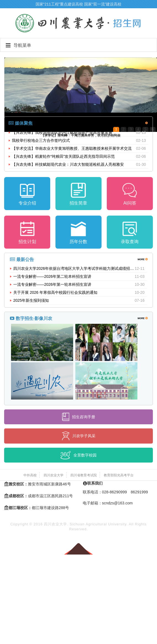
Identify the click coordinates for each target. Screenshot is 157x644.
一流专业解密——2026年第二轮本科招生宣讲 (52, 276)
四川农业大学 (54, 475)
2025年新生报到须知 (31, 300)
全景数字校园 (78, 455)
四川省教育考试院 (84, 475)
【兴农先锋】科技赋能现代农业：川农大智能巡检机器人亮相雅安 (68, 164)
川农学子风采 (79, 436)
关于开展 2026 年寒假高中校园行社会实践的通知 (55, 292)
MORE (143, 123)
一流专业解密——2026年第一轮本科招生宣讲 (52, 284)
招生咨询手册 (79, 417)
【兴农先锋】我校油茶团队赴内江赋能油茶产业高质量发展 (62, 132)
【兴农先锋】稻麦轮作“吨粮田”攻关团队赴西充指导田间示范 (63, 156)
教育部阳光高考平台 (119, 475)
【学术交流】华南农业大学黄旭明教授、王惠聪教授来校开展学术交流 (72, 148)
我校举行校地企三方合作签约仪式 (41, 140)
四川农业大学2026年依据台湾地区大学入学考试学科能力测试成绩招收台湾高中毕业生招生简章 (74, 268)
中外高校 (30, 475)
